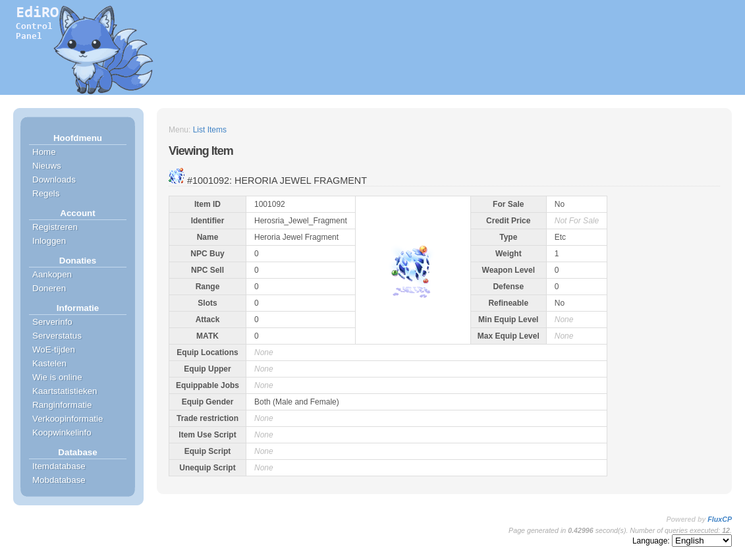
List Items (210, 130)
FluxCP (720, 519)
